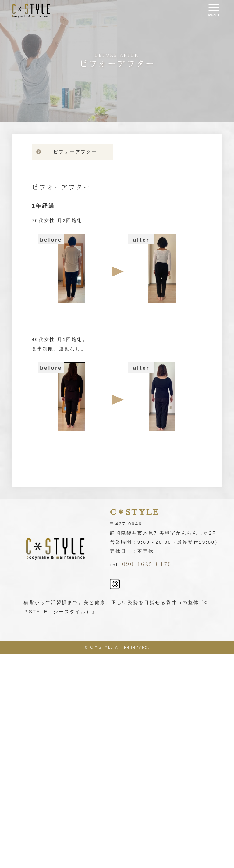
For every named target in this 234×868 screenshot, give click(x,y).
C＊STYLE (102, 647)
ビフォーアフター (75, 152)
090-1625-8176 (147, 564)
